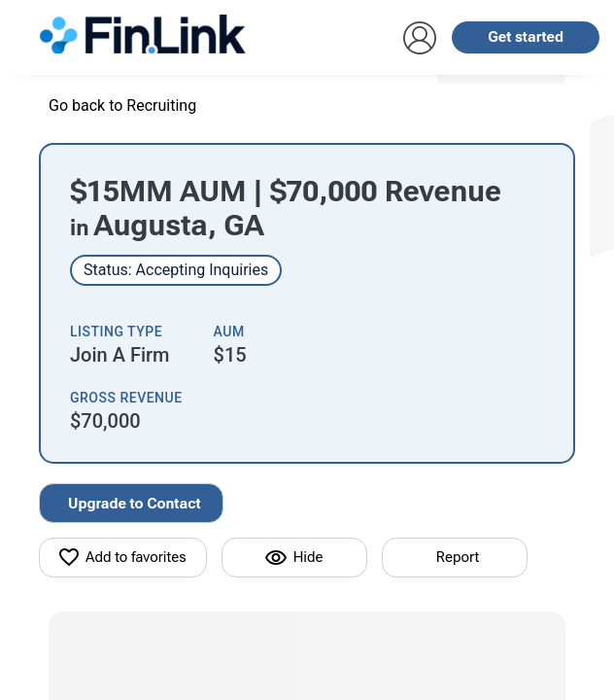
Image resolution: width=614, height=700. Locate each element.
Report (458, 557)
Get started (526, 37)
